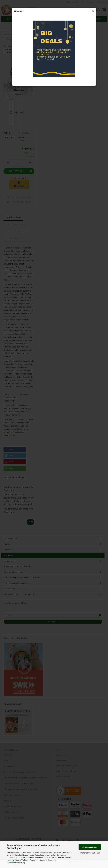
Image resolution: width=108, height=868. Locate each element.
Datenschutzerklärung (16, 863)
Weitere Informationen (90, 853)
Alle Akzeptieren (90, 847)
